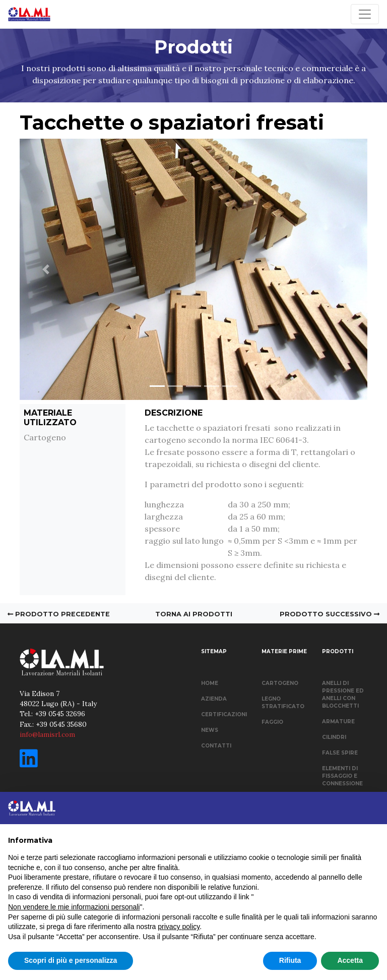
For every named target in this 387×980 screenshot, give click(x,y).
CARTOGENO (280, 683)
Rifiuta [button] (290, 960)
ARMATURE (338, 722)
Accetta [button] (350, 960)
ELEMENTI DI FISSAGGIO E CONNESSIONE (342, 776)
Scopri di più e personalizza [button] (71, 960)
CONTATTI (216, 746)
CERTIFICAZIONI (224, 714)
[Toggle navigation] (365, 14)
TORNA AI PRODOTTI (194, 614)
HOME (210, 683)
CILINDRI (334, 737)
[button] (46, 269)
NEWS (210, 730)
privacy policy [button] (179, 927)
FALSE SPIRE (340, 753)
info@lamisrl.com (47, 734)
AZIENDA (214, 699)
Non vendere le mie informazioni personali (74, 907)
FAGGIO (272, 722)
